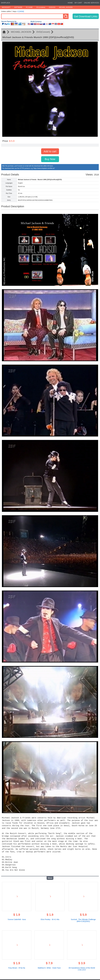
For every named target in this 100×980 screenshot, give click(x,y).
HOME (70, 3)
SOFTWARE (18, 7)
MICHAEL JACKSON (66, 7)
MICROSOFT (6, 7)
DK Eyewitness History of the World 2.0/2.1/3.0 (82, 967)
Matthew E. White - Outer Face (49, 966)
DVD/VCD (52, 7)
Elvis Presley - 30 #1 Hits (50, 918)
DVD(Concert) (43, 32)
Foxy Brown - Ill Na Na (17, 966)
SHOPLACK (5, 3)
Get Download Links (86, 16)
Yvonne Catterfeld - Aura (17, 918)
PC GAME (29, 7)
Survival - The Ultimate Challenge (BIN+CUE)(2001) (83, 918)
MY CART (78, 3)
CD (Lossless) (41, 7)
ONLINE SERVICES (91, 3)
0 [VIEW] (21, 11)
